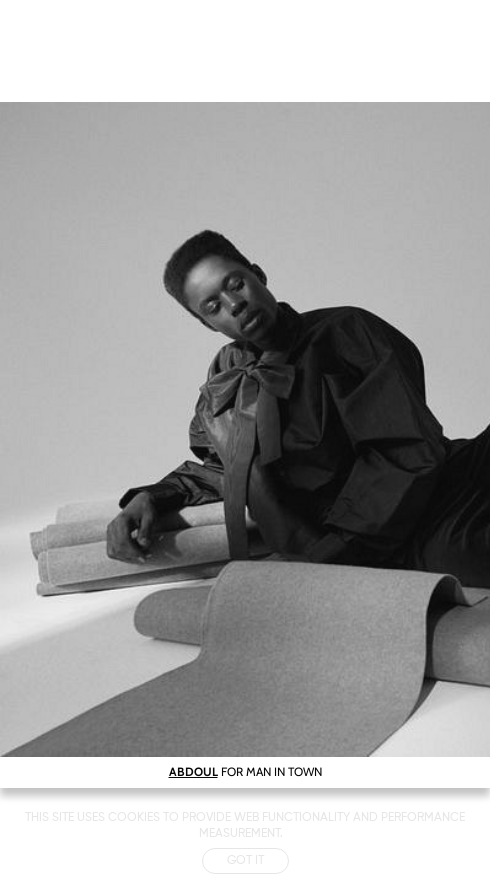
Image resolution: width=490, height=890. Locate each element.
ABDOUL (193, 771)
